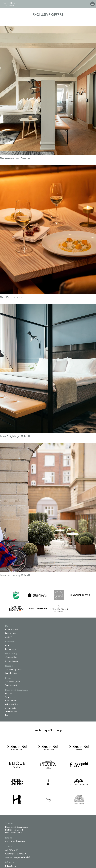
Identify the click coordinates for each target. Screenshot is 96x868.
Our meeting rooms (14, 670)
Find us (8, 694)
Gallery (8, 637)
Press (7, 715)
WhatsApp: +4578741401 (16, 854)
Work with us (11, 701)
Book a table (11, 649)
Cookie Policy (11, 708)
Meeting (9, 666)
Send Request (11, 673)
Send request (11, 685)
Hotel (8, 626)
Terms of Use (11, 712)
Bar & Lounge (11, 654)
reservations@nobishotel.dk (18, 858)
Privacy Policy (11, 705)
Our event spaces (13, 682)
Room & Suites (12, 630)
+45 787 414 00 (12, 850)
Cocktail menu (12, 661)
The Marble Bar (12, 658)
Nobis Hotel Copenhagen (17, 690)
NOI (7, 646)
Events (8, 678)
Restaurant (10, 642)
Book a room (11, 633)
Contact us (10, 697)
